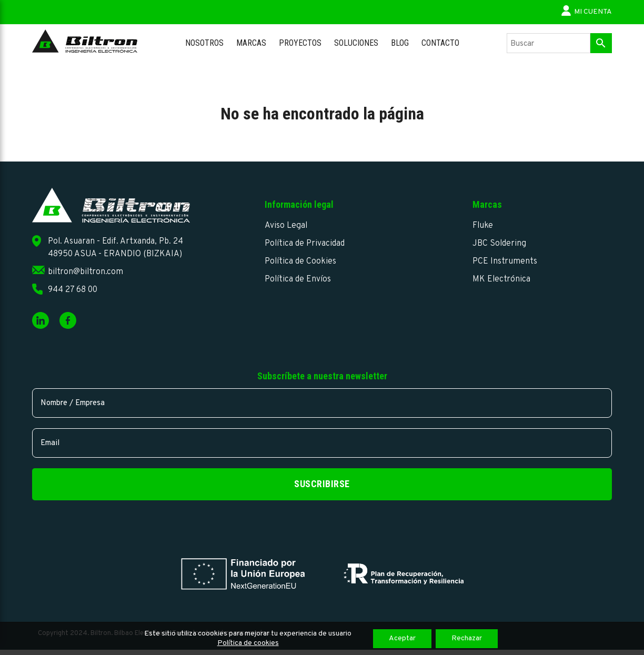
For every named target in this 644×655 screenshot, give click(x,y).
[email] (322, 443)
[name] (322, 403)
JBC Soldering (499, 244)
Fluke (483, 226)
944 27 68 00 (73, 290)
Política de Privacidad (305, 244)
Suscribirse (322, 484)
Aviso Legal (286, 226)
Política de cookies (248, 643)
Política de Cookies (300, 261)
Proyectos (300, 43)
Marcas (251, 43)
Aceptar (402, 638)
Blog (400, 43)
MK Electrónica (501, 279)
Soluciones (356, 43)
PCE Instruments (505, 261)
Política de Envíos (298, 279)
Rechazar (467, 638)
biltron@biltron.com (85, 272)
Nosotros (204, 43)
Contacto (440, 43)
